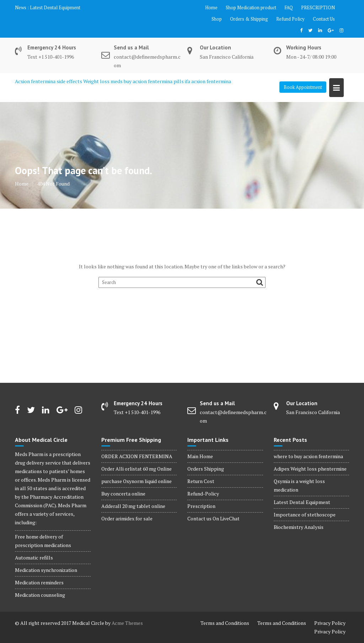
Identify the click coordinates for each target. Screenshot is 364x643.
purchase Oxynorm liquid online (136, 481)
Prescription (201, 506)
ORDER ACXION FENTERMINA (137, 456)
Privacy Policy (330, 623)
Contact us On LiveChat (213, 518)
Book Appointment (303, 87)
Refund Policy (290, 19)
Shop (217, 19)
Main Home (200, 456)
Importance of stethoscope (305, 515)
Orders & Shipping (249, 19)
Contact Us (324, 19)
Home (211, 7)
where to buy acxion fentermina (308, 456)
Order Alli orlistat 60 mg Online (136, 469)
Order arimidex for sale (127, 518)
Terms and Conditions (225, 623)
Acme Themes (127, 623)
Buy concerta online (123, 494)
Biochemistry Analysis (299, 527)
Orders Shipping (206, 469)
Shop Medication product (251, 7)
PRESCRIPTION (318, 7)
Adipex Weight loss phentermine (310, 469)
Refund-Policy (203, 494)
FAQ (289, 7)
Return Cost (201, 481)
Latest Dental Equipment (55, 7)
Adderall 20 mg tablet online (133, 506)
